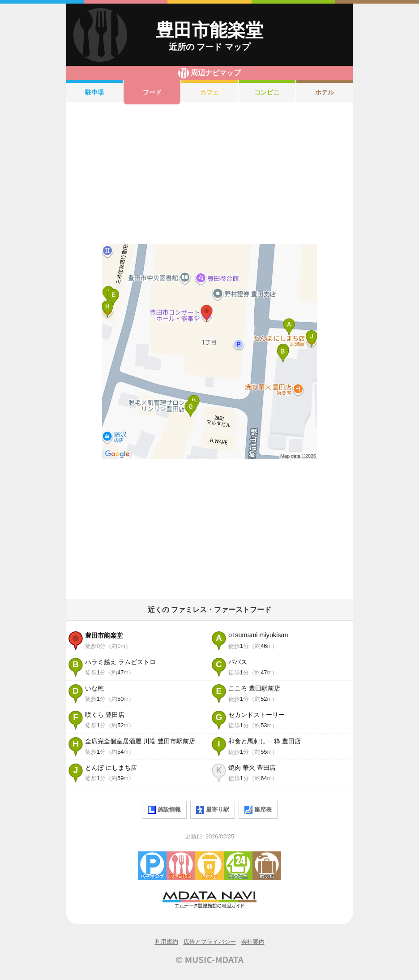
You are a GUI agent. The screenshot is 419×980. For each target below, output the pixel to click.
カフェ (209, 92)
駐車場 (94, 92)
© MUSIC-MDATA (209, 959)
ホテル (325, 92)
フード (152, 92)
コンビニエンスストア (238, 866)
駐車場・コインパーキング (152, 866)
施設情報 (164, 810)
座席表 (258, 810)
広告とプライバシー (210, 942)
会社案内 (253, 942)
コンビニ (267, 92)
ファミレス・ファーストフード (181, 866)
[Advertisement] (209, 174)
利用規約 (167, 942)
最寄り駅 (213, 810)
